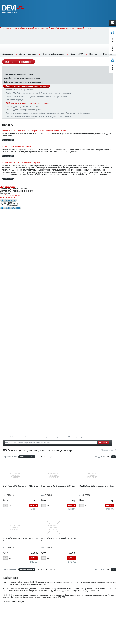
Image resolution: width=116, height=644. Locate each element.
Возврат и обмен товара (54, 54)
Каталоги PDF (77, 54)
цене (51, 457)
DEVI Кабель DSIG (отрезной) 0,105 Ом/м (97, 486)
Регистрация (10, 187)
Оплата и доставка (28, 54)
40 (108, 457)
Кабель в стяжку (26, 28)
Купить (33, 505)
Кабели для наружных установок (69, 28)
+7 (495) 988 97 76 (8, 197)
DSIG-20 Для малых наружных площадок (23, 110)
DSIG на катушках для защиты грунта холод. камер (27, 103)
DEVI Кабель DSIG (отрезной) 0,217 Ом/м (21, 486)
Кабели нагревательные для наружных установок (46, 437)
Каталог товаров (18, 437)
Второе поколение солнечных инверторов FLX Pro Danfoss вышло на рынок (34, 131)
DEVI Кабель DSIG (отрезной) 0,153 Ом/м (59, 486)
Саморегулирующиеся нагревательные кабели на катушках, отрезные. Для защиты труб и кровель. (48, 113)
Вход (2, 187)
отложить (34, 509)
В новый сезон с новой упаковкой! (16, 147)
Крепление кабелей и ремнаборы (20, 90)
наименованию (26, 457)
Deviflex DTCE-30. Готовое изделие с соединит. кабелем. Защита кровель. (37, 97)
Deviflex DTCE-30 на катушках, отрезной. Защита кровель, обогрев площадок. (39, 93)
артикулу (42, 457)
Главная (6, 437)
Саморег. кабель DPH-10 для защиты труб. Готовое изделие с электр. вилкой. (39, 116)
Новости (93, 54)
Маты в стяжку (13, 28)
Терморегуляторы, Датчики (44, 28)
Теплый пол (88, 28)
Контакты (108, 54)
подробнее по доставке (10, 195)
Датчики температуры (15, 100)
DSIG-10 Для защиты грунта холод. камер (23, 107)
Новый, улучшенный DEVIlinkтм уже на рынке (21, 163)
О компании (8, 54)
